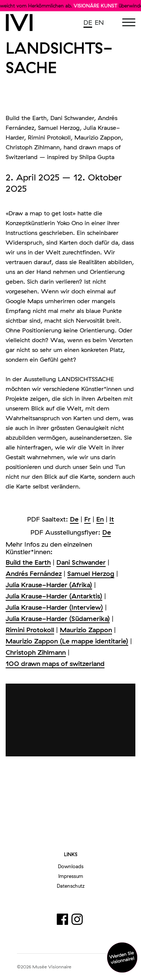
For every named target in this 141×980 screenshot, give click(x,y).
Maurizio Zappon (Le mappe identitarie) (67, 641)
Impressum (71, 876)
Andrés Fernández (34, 573)
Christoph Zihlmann (36, 652)
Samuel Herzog (91, 573)
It (112, 519)
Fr (87, 519)
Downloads (71, 866)
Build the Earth (28, 562)
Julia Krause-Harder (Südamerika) (58, 619)
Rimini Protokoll (30, 630)
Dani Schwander (81, 562)
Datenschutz (71, 886)
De (74, 519)
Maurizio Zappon (86, 630)
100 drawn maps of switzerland (55, 664)
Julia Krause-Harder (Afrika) (49, 585)
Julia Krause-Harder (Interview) (54, 607)
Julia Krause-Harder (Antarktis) (54, 596)
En (100, 519)
